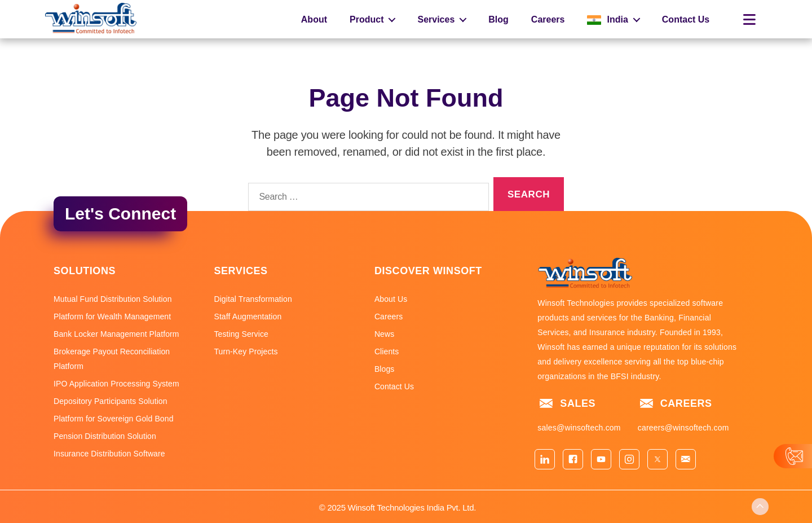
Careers (548, 19)
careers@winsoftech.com (683, 428)
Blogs (385, 369)
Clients (387, 351)
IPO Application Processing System (116, 384)
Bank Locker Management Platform (116, 334)
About (314, 19)
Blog (498, 19)
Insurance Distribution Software (109, 454)
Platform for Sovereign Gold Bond (114, 419)
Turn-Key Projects (246, 351)
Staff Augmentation (248, 317)
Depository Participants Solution (111, 401)
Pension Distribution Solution (105, 436)
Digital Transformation (253, 299)
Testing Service (241, 334)
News (384, 334)
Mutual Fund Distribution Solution (113, 299)
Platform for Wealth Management (112, 317)
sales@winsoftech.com (579, 428)
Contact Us (686, 19)
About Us (391, 299)
